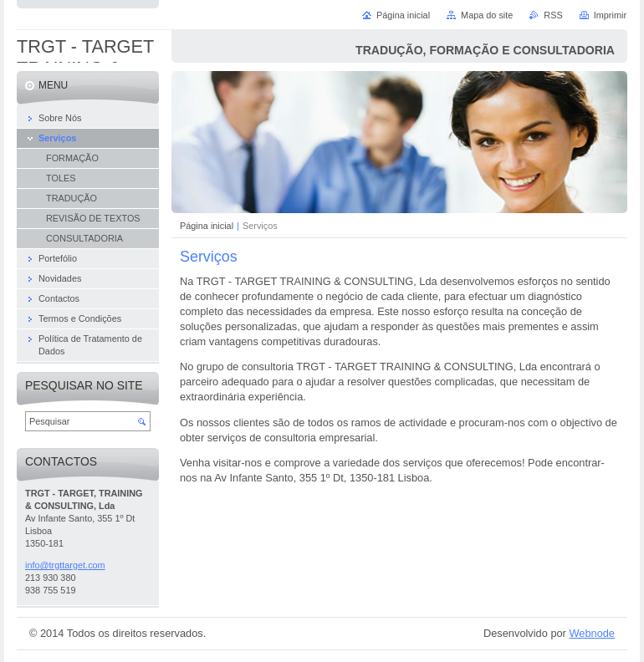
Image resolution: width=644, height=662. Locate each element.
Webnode (592, 633)
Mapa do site (487, 15)
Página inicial (207, 226)
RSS (553, 15)
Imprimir (610, 15)
